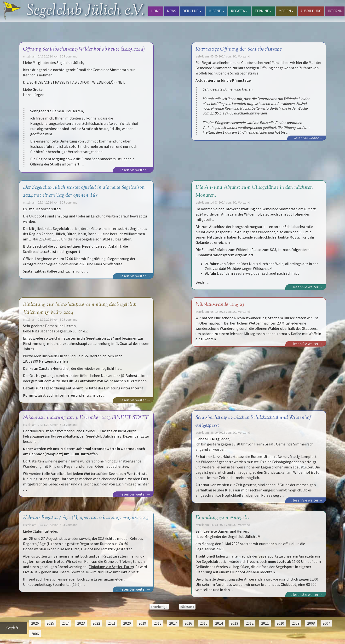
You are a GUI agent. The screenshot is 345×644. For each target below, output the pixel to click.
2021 (112, 623)
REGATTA (239, 11)
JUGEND (216, 11)
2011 (265, 623)
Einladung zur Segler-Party (111, 567)
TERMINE (263, 11)
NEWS (172, 11)
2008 (311, 623)
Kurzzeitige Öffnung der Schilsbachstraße (239, 49)
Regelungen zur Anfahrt (102, 246)
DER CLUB (192, 11)
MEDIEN (286, 11)
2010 (280, 623)
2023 (81, 623)
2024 (66, 623)
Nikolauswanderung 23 (220, 305)
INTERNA (335, 11)
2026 (35, 623)
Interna (137, 388)
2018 (158, 623)
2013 (234, 623)
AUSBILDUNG (311, 11)
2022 (96, 623)
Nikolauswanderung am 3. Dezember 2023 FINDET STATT (86, 418)
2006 (35, 634)
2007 (326, 623)
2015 (204, 623)
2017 (173, 623)
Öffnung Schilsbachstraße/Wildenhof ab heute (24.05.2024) (84, 49)
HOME (156, 11)
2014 (219, 623)
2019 (142, 623)
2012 (250, 623)
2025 (50, 623)
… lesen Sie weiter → (133, 170)
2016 (188, 623)
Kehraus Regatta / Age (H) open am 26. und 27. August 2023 (86, 518)
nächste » (187, 607)
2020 (127, 623)
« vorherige (159, 607)
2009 (296, 623)
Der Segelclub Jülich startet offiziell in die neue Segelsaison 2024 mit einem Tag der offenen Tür (84, 191)
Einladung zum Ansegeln (222, 518)
